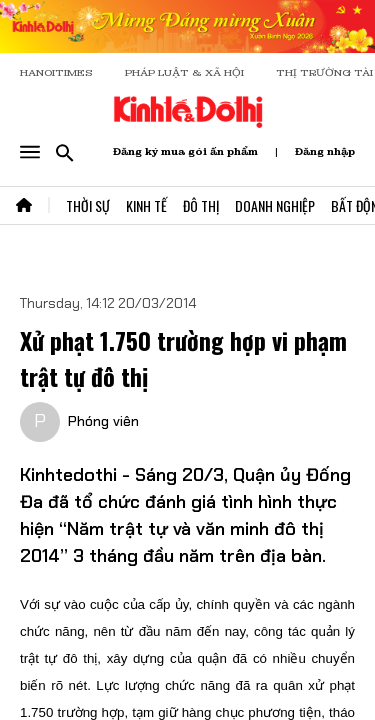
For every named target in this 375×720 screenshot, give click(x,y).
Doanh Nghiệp (275, 205)
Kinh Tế (146, 205)
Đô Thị (201, 205)
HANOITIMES (56, 72)
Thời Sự (88, 205)
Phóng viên (103, 421)
